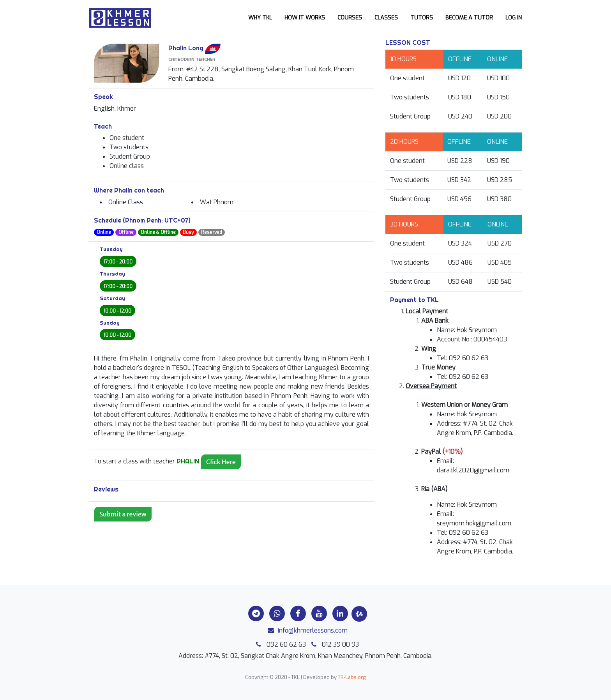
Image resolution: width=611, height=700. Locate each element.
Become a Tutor (469, 18)
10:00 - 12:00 (117, 311)
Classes (386, 18)
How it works (305, 18)
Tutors (422, 18)
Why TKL (260, 18)
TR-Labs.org (352, 677)
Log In (514, 18)
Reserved (212, 232)
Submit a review (123, 514)
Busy (188, 232)
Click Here (221, 462)
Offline (126, 232)
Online (104, 232)
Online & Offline (158, 232)
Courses (350, 18)
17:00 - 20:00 (118, 262)
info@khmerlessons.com (306, 630)
